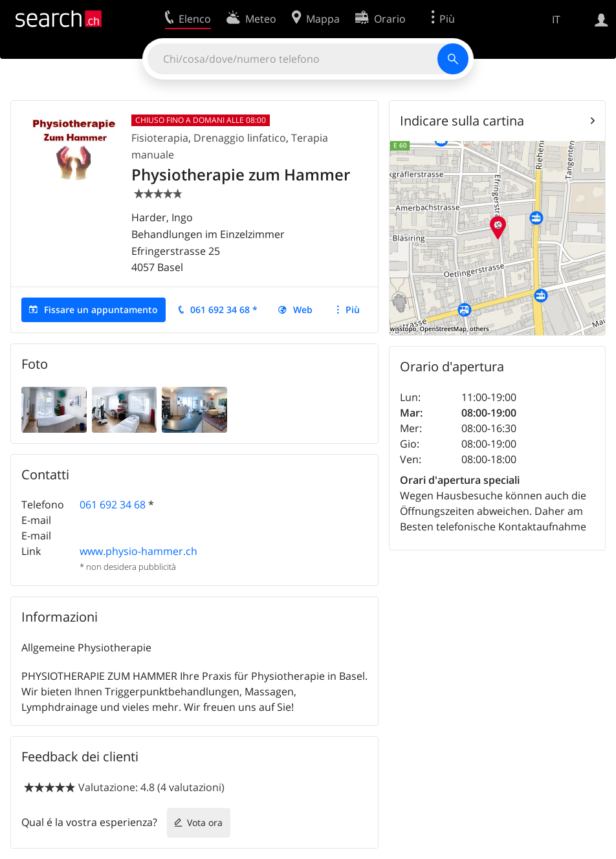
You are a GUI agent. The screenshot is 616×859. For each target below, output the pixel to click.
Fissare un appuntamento (101, 310)
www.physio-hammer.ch (138, 551)
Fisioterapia (160, 138)
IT (556, 19)
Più (353, 310)
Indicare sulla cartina (462, 121)
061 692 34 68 (113, 505)
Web (303, 310)
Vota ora (205, 822)
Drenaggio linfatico (240, 138)
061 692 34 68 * (224, 310)
